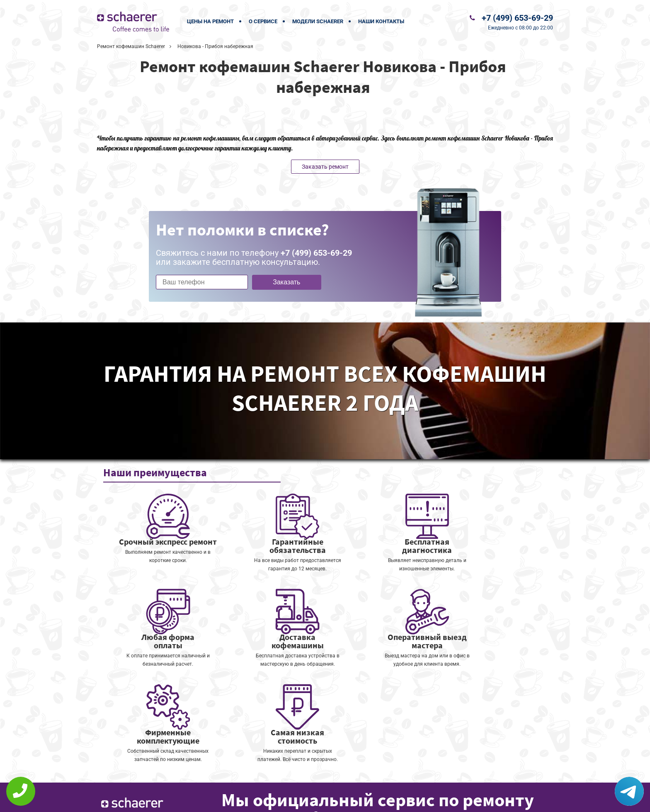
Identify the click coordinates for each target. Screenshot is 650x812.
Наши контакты (381, 21)
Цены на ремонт (210, 21)
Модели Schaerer (318, 21)
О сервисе (263, 21)
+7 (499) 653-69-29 (517, 18)
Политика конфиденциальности (271, 800)
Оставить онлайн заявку (354, 781)
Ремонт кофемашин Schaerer (131, 46)
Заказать (286, 282)
